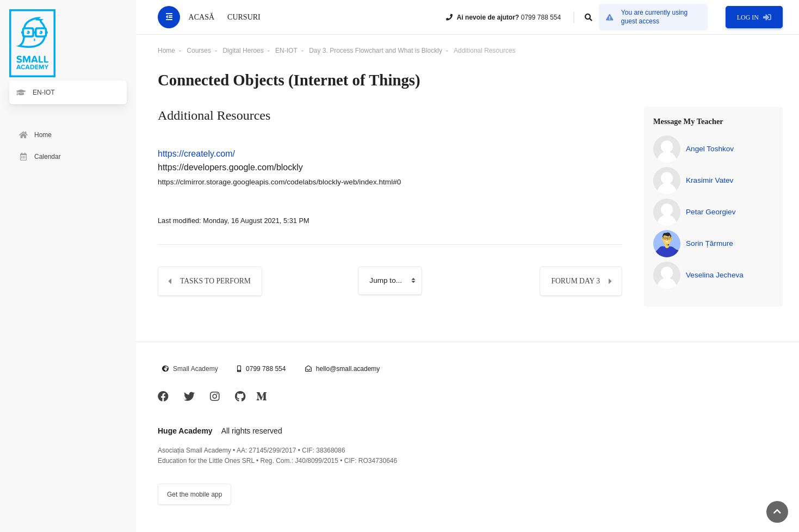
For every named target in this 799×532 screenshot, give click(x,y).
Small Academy (196, 369)
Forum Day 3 (575, 281)
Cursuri (244, 17)
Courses (199, 51)
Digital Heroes (243, 51)
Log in (754, 17)
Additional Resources (484, 51)
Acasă (202, 17)
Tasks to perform (215, 281)
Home (166, 51)
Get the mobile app (194, 494)
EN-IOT (286, 51)
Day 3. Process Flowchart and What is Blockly (376, 51)
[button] (589, 17)
